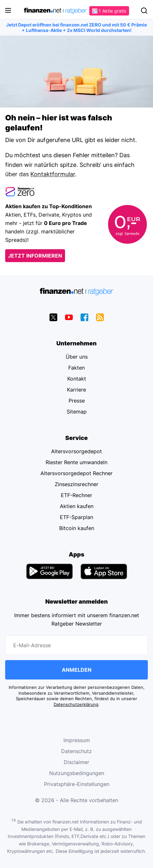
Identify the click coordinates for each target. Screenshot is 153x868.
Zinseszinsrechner (76, 484)
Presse (77, 401)
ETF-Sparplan (76, 517)
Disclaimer (76, 762)
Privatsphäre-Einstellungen (77, 784)
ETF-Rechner (76, 495)
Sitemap (77, 412)
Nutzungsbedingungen (77, 773)
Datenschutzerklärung (76, 705)
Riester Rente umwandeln (76, 462)
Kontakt (77, 379)
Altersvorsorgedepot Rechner (76, 473)
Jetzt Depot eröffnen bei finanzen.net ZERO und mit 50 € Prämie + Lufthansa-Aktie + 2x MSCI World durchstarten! (76, 27)
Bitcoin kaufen (77, 528)
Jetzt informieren (35, 256)
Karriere (76, 390)
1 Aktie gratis (109, 11)
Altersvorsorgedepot (76, 451)
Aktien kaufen (77, 506)
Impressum (77, 740)
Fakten (76, 368)
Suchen (144, 11)
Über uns (77, 357)
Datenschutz (76, 751)
